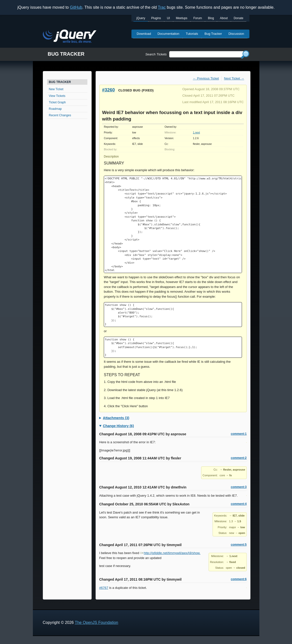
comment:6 (239, 579)
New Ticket (56, 89)
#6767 (104, 588)
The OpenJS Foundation (96, 623)
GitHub (76, 7)
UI (169, 18)
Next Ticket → (234, 78)
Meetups (182, 18)
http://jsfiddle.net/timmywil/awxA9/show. (170, 553)
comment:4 (239, 504)
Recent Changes (60, 115)
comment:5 (239, 545)
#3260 (108, 90)
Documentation (168, 34)
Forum (198, 18)
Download (144, 34)
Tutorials (192, 34)
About (224, 18)
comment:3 (239, 487)
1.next (196, 133)
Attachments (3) (116, 418)
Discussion (236, 34)
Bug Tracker (213, 34)
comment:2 (239, 458)
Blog (211, 18)
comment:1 (239, 434)
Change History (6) (118, 426)
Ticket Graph (57, 102)
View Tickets (57, 96)
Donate (239, 18)
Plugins (156, 18)
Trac (162, 7)
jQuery (141, 18)
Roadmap (55, 109)
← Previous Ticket (206, 78)
